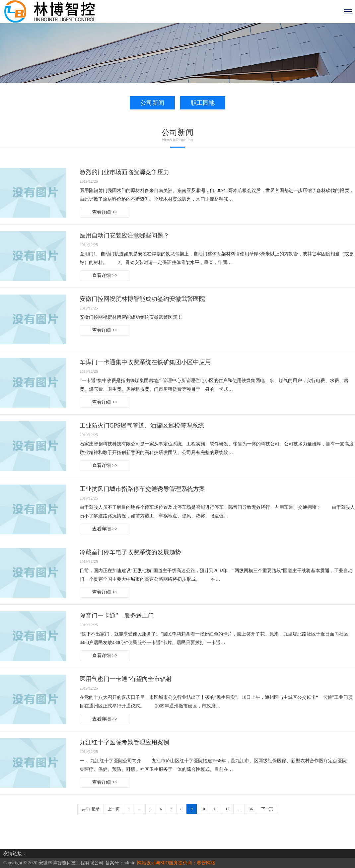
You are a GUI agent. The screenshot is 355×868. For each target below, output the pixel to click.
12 (227, 809)
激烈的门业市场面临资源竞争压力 (124, 172)
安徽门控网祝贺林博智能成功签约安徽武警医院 (142, 299)
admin (130, 863)
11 (215, 809)
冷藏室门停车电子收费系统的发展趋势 (130, 552)
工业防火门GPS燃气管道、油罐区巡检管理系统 (142, 426)
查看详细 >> (105, 212)
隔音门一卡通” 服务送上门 (117, 616)
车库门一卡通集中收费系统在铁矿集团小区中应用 (145, 362)
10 (203, 809)
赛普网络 (206, 863)
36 (251, 809)
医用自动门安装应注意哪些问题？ (124, 235)
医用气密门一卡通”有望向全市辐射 (126, 679)
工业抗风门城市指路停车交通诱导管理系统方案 (142, 489)
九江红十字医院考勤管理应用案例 (124, 742)
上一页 (114, 809)
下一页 (267, 809)
